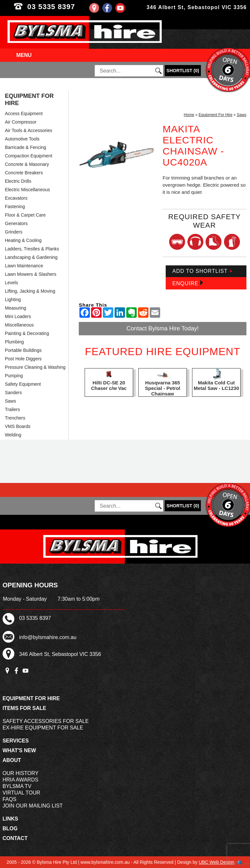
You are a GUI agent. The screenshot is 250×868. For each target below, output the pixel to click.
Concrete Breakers (24, 173)
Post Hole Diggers (23, 359)
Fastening (15, 207)
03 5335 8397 (62, 7)
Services (16, 741)
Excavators (16, 198)
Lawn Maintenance (24, 266)
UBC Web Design (216, 862)
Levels (11, 283)
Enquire (187, 283)
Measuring (15, 308)
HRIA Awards (21, 780)
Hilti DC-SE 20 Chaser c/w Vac (109, 385)
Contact (15, 838)
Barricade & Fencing (26, 147)
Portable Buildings (23, 350)
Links (10, 819)
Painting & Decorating (27, 333)
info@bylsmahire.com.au (48, 637)
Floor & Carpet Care (25, 215)
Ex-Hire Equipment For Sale (43, 728)
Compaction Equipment (29, 156)
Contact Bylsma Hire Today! (163, 328)
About (12, 760)
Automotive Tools (22, 139)
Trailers (12, 409)
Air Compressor (21, 122)
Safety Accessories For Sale (46, 721)
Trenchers (15, 418)
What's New (19, 750)
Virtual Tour (21, 793)
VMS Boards (18, 426)
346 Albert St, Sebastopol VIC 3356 (197, 7)
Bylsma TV (17, 786)
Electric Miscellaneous (28, 190)
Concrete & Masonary (27, 164)
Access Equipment (24, 114)
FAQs (10, 799)
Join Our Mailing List (33, 806)
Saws (10, 401)
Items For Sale (24, 708)
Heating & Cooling (23, 240)
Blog (10, 828)
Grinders (14, 232)
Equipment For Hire (29, 100)
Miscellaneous (19, 325)
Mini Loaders (18, 316)
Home (189, 115)
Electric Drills (18, 181)
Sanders (13, 393)
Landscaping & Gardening (31, 257)
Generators (16, 223)
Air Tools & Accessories (28, 130)
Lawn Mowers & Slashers (31, 274)
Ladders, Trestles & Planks (32, 249)
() (183, 71)
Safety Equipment (23, 384)
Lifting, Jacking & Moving (30, 291)
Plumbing (14, 342)
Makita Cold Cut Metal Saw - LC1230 (216, 385)
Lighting (13, 300)
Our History (21, 773)
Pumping (14, 376)
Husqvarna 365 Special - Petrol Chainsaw (162, 388)
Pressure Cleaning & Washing (35, 367)
